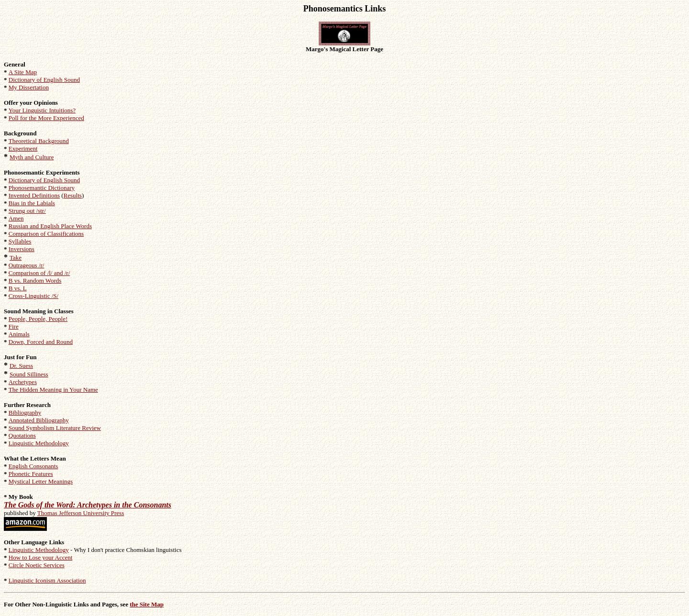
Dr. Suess (21, 366)
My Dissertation (29, 87)
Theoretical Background (39, 141)
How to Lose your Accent (41, 557)
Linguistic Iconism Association (47, 580)
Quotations (22, 435)
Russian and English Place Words (50, 226)
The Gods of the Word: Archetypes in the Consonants (88, 505)
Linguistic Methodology (39, 443)
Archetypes (23, 382)
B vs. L (18, 288)
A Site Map (23, 72)
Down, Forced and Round (41, 342)
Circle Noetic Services (37, 565)
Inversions (22, 249)
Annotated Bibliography (39, 420)
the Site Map (147, 604)
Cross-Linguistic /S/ (33, 296)
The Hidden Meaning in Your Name (53, 390)
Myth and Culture (32, 157)
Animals (19, 334)
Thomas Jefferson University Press (81, 513)
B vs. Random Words (35, 280)
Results (73, 195)
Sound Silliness (29, 374)
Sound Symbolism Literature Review (55, 428)
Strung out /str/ (27, 211)
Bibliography (25, 412)
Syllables (20, 241)
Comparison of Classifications (46, 234)
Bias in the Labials (32, 203)
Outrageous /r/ (27, 265)
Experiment (23, 148)
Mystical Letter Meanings (41, 481)
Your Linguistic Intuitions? (42, 110)
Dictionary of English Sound (44, 80)
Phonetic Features (31, 474)
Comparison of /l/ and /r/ (39, 273)
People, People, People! (38, 319)
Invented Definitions (34, 195)
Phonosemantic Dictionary (42, 188)
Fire (14, 326)
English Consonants (33, 466)
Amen (16, 218)
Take (16, 258)
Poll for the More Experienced (46, 118)
